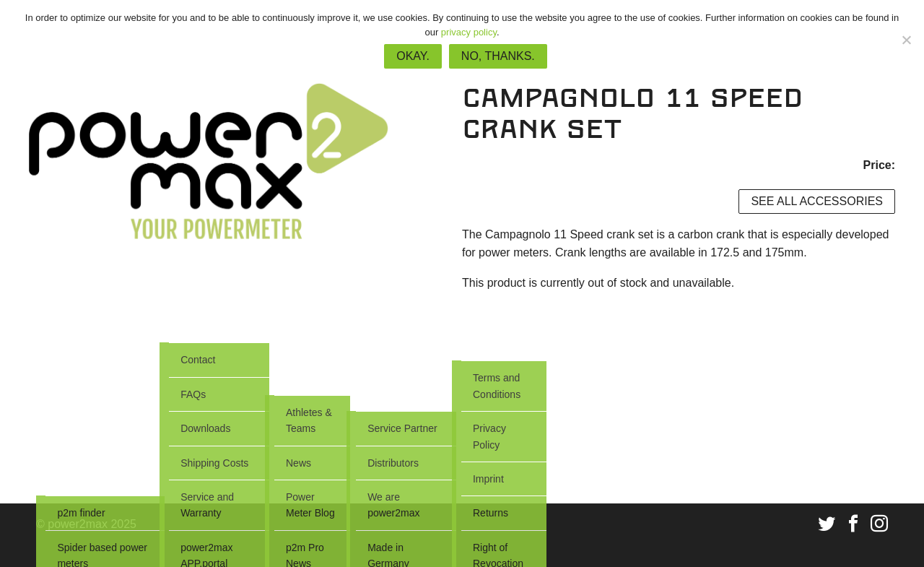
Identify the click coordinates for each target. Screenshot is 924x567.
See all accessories (817, 201)
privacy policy (469, 32)
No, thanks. (498, 56)
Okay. (413, 56)
